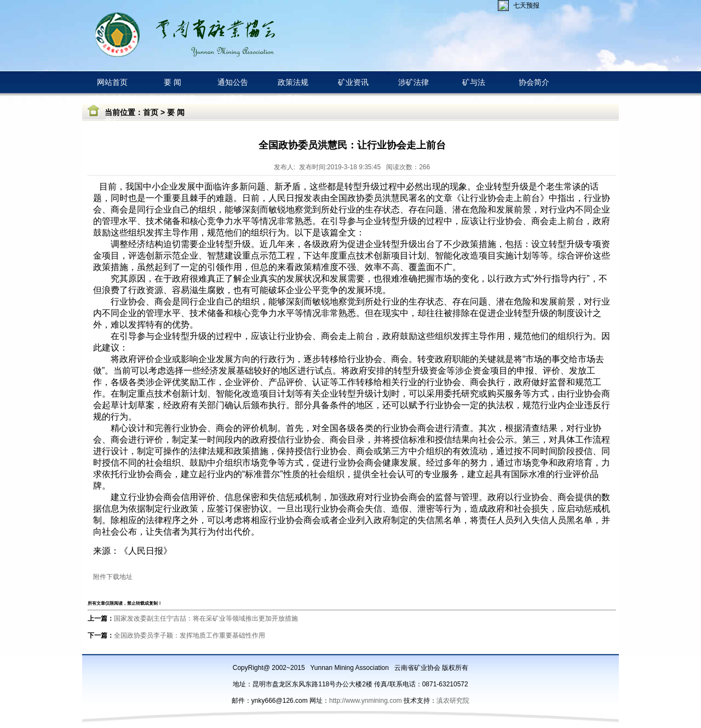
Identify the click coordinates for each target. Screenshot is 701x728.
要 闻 (176, 112)
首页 (151, 112)
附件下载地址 (113, 577)
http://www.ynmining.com (366, 701)
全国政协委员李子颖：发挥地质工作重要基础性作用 (189, 635)
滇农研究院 (453, 701)
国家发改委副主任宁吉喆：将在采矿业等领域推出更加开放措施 (206, 618)
